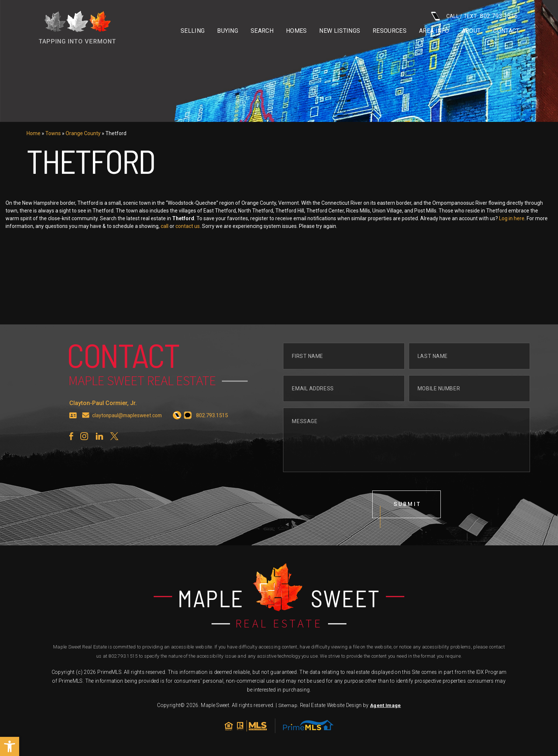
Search (262, 31)
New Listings (340, 31)
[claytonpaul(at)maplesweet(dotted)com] (86, 432)
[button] (10, 746)
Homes (297, 31)
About (471, 31)
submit (408, 522)
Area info (434, 31)
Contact (506, 31)
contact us (250, 226)
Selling (193, 31)
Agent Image (385, 707)
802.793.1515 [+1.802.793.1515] (123, 658)
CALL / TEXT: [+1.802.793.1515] (474, 16)
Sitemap (287, 707)
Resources (390, 31)
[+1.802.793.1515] (182, 432)
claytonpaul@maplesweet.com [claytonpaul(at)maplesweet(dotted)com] (129, 432)
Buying (228, 31)
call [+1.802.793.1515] (227, 226)
